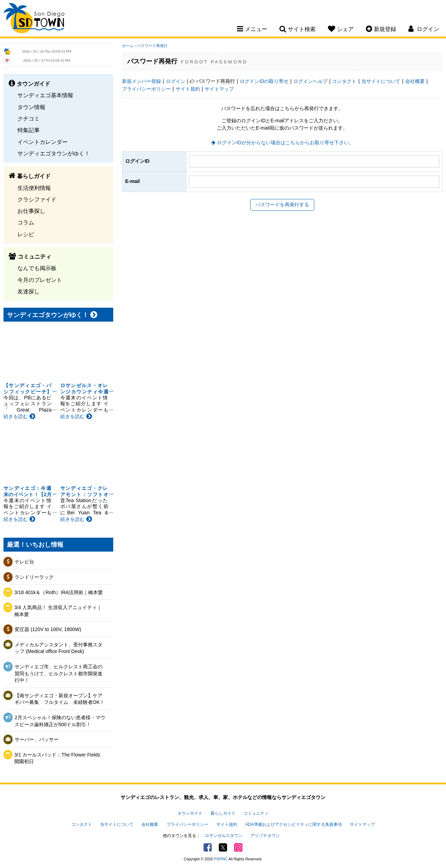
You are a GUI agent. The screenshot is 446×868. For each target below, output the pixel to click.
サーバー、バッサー (37, 739)
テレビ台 (24, 562)
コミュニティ (256, 813)
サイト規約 (188, 89)
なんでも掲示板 (37, 268)
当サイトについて (381, 81)
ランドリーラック (34, 577)
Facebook (208, 847)
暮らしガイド (223, 813)
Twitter (223, 847)
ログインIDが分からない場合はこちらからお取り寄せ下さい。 (285, 143)
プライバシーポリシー (146, 89)
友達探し (29, 291)
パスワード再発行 (152, 46)
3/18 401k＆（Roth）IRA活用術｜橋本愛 (59, 592)
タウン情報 (31, 107)
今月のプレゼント (40, 280)
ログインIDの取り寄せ (264, 81)
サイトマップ (219, 89)
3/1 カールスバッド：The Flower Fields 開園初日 (60, 758)
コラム (26, 222)
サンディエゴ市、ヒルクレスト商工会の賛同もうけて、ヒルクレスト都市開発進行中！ (59, 673)
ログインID (137, 161)
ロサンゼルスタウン (224, 836)
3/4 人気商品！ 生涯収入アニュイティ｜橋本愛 (58, 611)
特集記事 (29, 130)
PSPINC (221, 859)
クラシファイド (37, 199)
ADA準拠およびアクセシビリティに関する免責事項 (293, 824)
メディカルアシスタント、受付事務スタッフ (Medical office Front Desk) (59, 648)
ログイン (176, 81)
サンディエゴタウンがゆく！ (54, 153)
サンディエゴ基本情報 (45, 95)
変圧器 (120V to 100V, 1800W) (48, 629)
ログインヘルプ (310, 81)
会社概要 (415, 81)
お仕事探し (31, 211)
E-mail (132, 181)
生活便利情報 (34, 188)
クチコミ (29, 118)
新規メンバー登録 (141, 81)
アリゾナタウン (265, 836)
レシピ (26, 234)
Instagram (238, 847)
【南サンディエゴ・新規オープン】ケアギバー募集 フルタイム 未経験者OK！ (60, 699)
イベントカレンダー (43, 142)
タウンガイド (190, 813)
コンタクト (344, 81)
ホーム (128, 46)
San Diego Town (34, 19)
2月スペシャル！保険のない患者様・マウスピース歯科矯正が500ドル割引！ (60, 721)
